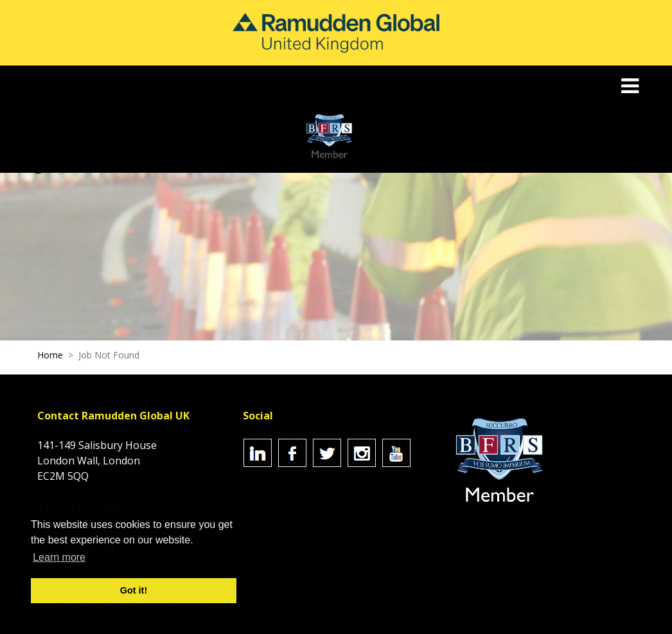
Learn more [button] (59, 557)
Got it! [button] (134, 590)
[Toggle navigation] (631, 86)
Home (50, 355)
